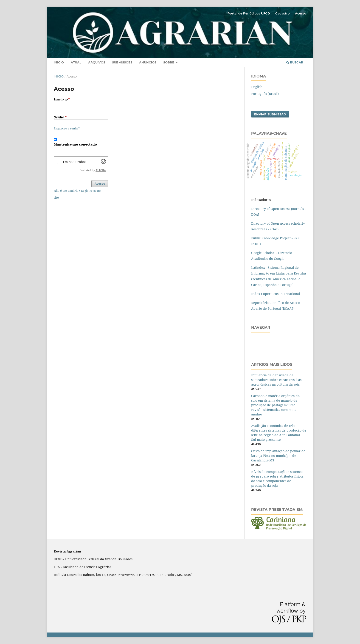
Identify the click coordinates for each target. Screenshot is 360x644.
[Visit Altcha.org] (103, 163)
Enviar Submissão (270, 114)
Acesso (301, 13)
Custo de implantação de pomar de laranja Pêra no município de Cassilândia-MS (278, 456)
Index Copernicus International (276, 294)
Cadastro (283, 13)
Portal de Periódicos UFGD (249, 13)
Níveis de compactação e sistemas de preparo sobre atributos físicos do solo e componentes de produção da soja (277, 479)
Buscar (295, 62)
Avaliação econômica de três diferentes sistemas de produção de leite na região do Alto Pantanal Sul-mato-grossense (279, 433)
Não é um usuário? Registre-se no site (77, 194)
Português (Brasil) (265, 94)
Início (59, 62)
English (257, 87)
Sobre (169, 62)
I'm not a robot (74, 162)
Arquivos (97, 62)
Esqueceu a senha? (67, 128)
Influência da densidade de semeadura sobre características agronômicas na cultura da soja (276, 380)
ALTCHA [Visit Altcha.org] (101, 170)
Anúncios (148, 62)
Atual (76, 62)
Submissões (122, 62)
